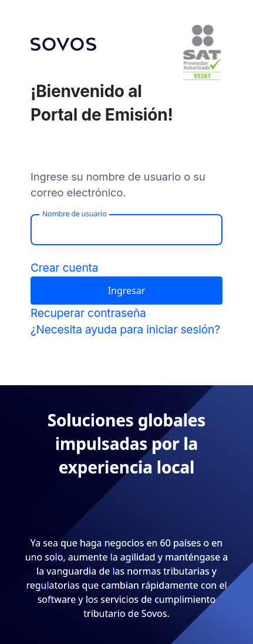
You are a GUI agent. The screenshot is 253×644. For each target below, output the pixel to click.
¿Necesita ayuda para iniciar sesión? (125, 329)
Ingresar (127, 291)
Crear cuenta (64, 268)
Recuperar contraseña (88, 313)
